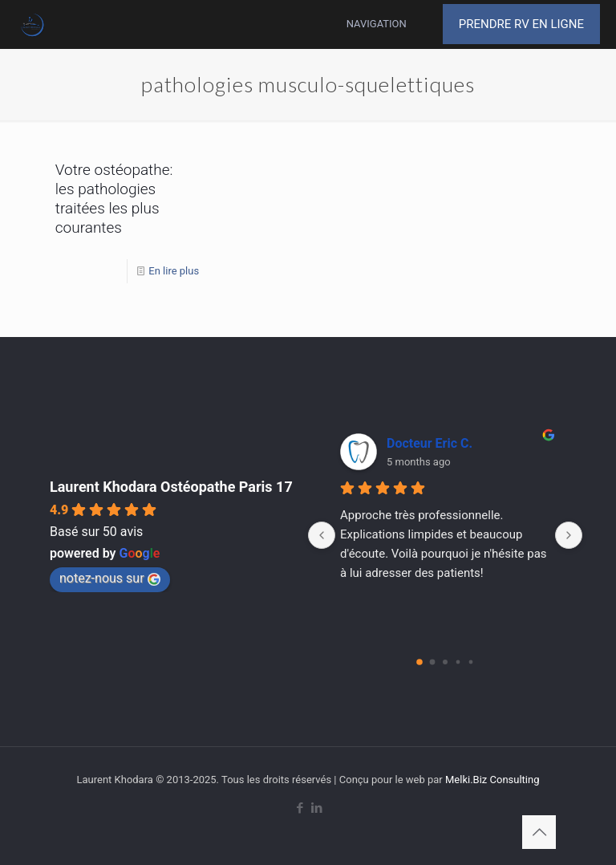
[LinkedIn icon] (316, 808)
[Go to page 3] (458, 662)
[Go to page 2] (445, 662)
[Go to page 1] (433, 662)
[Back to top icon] (539, 832)
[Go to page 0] (419, 662)
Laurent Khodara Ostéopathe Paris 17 (171, 487)
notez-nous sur (110, 578)
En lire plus (174, 271)
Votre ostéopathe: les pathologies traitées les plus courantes (114, 199)
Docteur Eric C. (430, 443)
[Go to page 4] (471, 662)
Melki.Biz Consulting (492, 780)
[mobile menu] (397, 24)
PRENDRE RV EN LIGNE (521, 24)
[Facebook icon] (300, 808)
